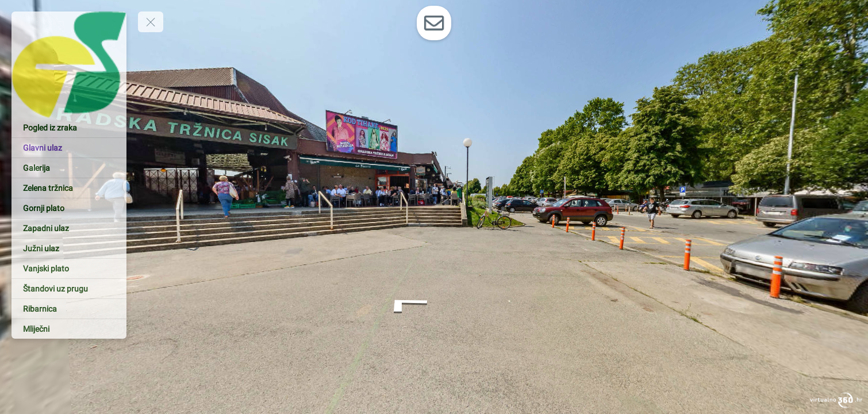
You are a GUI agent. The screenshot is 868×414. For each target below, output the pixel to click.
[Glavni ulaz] (69, 148)
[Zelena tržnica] (69, 188)
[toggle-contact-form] (434, 23)
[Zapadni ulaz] (69, 228)
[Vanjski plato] (69, 269)
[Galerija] (69, 168)
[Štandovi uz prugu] (69, 289)
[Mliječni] (69, 329)
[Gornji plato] (69, 208)
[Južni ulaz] (69, 248)
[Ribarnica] (69, 309)
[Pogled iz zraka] (69, 128)
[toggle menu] (151, 22)
